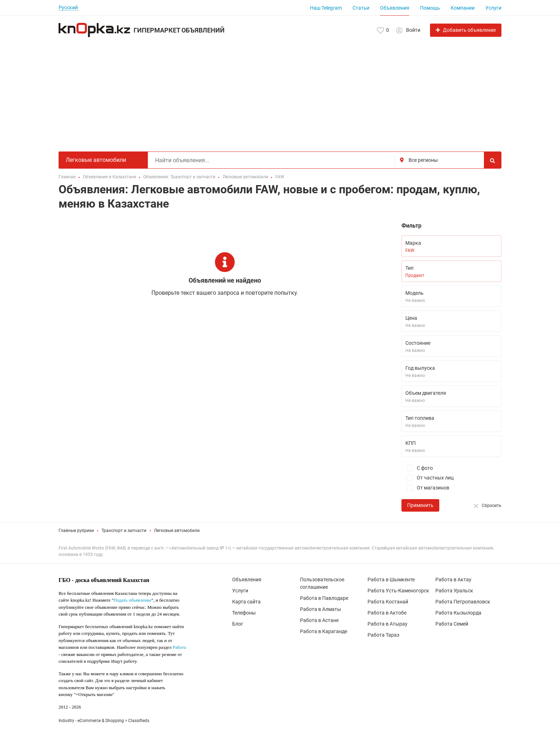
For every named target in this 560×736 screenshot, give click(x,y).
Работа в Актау (453, 580)
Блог (238, 624)
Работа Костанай (388, 602)
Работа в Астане (319, 620)
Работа (180, 647)
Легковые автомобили (177, 531)
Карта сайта (246, 602)
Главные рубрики (76, 531)
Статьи (361, 8)
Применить (420, 505)
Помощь (430, 8)
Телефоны (244, 613)
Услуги (493, 8)
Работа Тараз (383, 635)
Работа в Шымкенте (391, 580)
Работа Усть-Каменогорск (398, 591)
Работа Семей (452, 624)
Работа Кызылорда (458, 613)
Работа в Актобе (387, 613)
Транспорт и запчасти (124, 531)
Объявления (395, 8)
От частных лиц (427, 478)
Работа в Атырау (387, 624)
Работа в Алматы (321, 609)
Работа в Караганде (324, 631)
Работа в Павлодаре (324, 598)
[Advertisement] (280, 91)
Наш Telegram (326, 8)
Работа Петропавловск (463, 602)
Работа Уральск (454, 591)
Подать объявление (132, 600)
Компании (463, 8)
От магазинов (425, 488)
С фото (417, 468)
